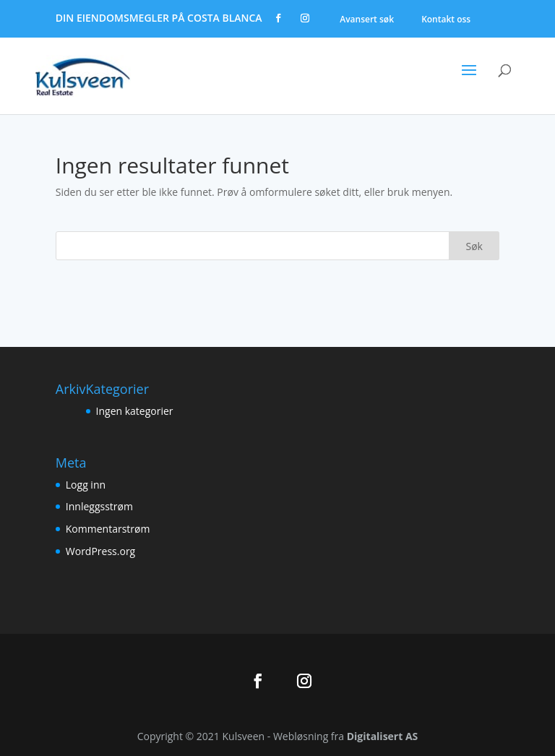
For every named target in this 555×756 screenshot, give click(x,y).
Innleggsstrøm (99, 506)
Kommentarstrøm (108, 529)
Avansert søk (367, 19)
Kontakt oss (446, 19)
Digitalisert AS (383, 736)
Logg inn (86, 485)
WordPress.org (100, 551)
